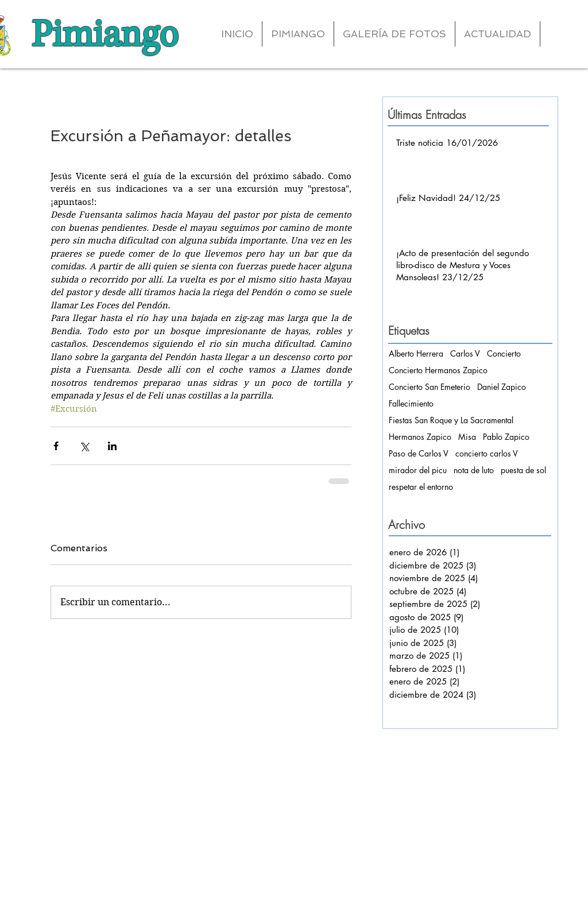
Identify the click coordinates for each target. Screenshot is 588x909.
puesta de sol (523, 470)
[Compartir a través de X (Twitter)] (84, 446)
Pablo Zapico (506, 437)
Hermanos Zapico (420, 437)
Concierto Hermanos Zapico (438, 370)
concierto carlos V (487, 453)
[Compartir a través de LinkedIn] (112, 446)
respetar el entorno (421, 487)
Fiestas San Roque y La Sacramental (451, 420)
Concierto (504, 353)
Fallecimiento (411, 403)
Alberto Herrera (416, 353)
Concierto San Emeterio (430, 387)
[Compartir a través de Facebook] (56, 446)
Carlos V (465, 353)
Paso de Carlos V (419, 453)
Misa (467, 437)
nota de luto (474, 470)
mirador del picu (418, 470)
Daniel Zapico (502, 387)
